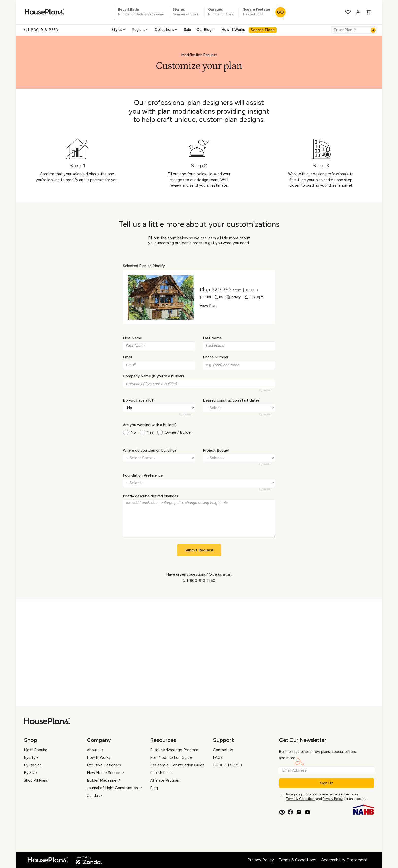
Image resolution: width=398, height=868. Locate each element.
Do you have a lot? (139, 400)
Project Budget (216, 450)
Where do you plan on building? (150, 450)
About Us (95, 750)
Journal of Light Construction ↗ (114, 788)
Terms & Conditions (301, 799)
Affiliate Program (165, 780)
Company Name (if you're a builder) (153, 376)
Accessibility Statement (344, 860)
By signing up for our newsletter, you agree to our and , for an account (326, 797)
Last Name (212, 338)
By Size (30, 773)
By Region (33, 765)
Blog (154, 788)
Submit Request (199, 550)
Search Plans (263, 30)
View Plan (208, 306)
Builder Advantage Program (174, 750)
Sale (187, 30)
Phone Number (216, 357)
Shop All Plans (36, 780)
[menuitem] (119, 30)
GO (280, 12)
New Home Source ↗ (106, 773)
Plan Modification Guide (171, 757)
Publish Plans (161, 773)
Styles (119, 30)
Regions (140, 30)
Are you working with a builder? (150, 425)
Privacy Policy (333, 799)
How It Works (233, 30)
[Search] (373, 30)
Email (127, 357)
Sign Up (327, 783)
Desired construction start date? (231, 400)
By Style (31, 757)
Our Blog (206, 30)
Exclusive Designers (104, 765)
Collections (166, 30)
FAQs (218, 757)
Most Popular (36, 750)
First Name (132, 338)
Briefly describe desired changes (151, 496)
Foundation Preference (143, 475)
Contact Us (223, 750)
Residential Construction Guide (177, 765)
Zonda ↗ (95, 796)
